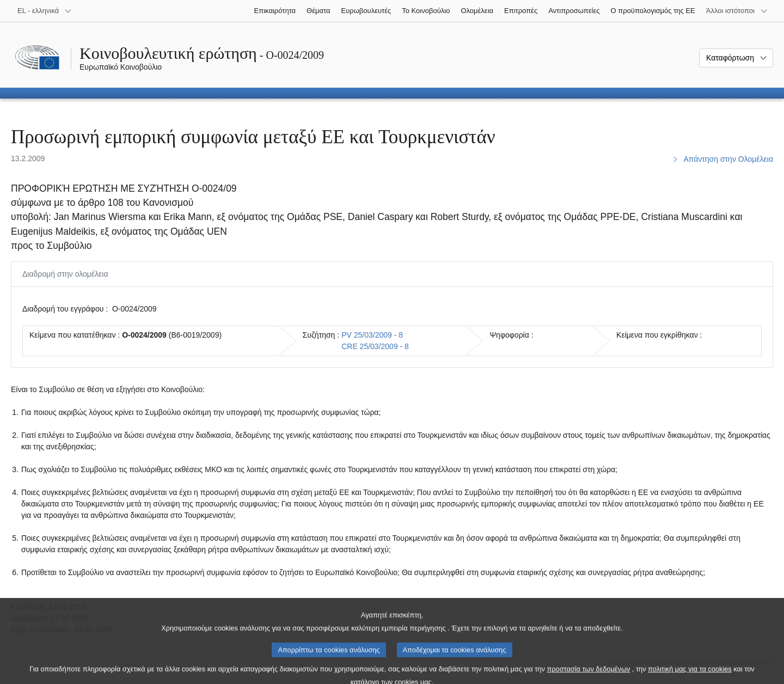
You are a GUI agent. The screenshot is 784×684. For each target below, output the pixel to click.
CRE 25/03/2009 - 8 (375, 346)
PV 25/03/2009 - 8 (372, 335)
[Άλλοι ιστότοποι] (737, 11)
